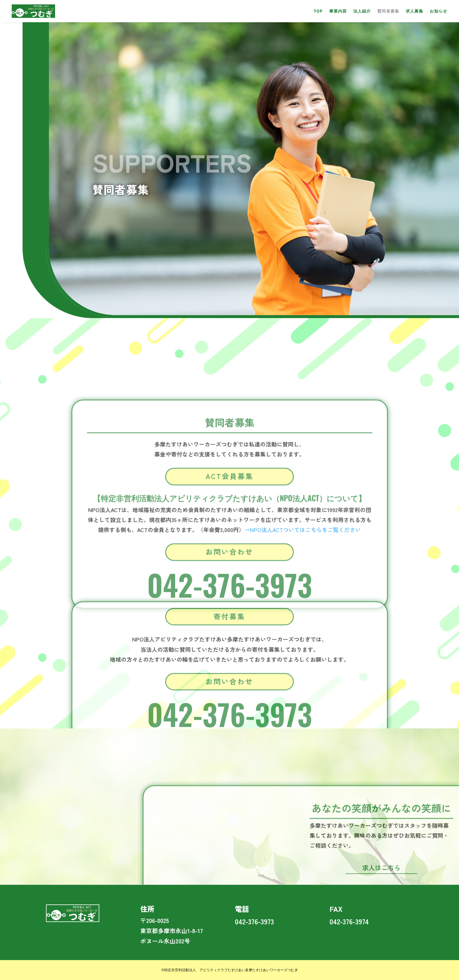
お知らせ (438, 11)
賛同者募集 (388, 11)
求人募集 (414, 11)
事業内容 (338, 11)
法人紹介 (362, 11)
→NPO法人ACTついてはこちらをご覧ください (303, 660)
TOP (318, 11)
